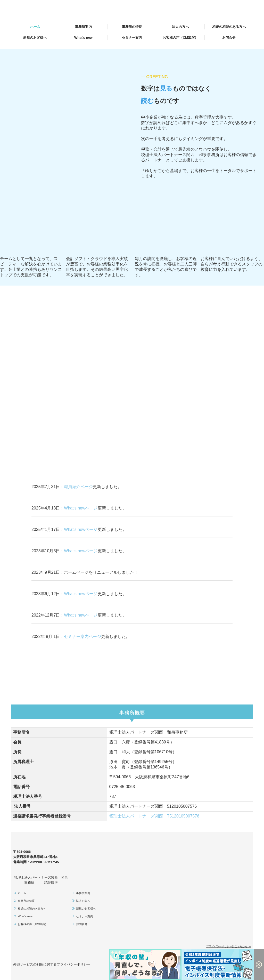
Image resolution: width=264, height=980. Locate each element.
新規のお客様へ (35, 38)
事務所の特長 (132, 27)
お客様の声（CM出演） (180, 38)
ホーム (35, 27)
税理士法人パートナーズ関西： (154, 816)
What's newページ (81, 508)
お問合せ (229, 38)
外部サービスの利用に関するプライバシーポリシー (52, 964)
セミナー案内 (132, 38)
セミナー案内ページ (82, 637)
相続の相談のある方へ (229, 27)
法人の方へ (180, 27)
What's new (83, 38)
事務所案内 (83, 27)
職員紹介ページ (78, 487)
